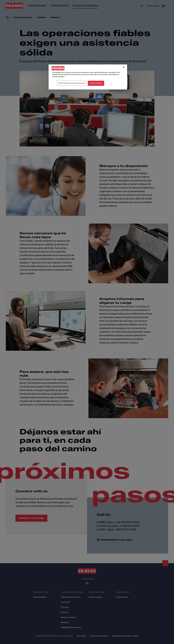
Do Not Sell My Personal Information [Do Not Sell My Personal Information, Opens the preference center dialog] (72, 83)
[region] (88, 77)
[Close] (124, 67)
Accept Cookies (96, 83)
